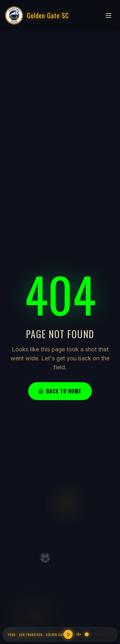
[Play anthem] (68, 634)
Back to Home (60, 391)
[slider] (87, 634)
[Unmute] (79, 634)
